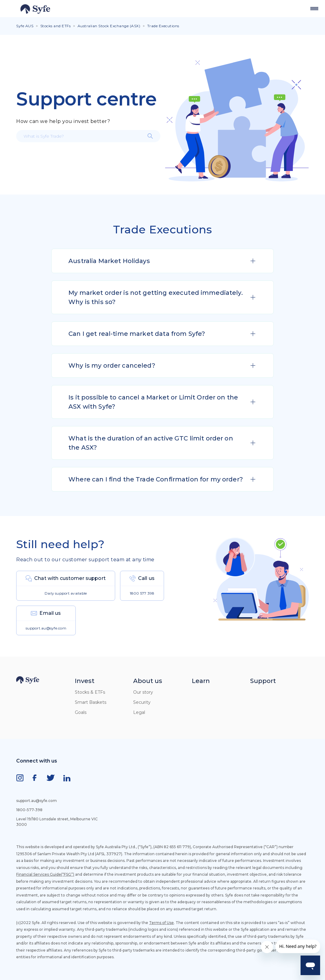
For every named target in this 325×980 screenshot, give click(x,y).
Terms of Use (161, 923)
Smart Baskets (91, 702)
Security (142, 702)
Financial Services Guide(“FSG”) (45, 874)
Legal (139, 712)
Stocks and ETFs (56, 26)
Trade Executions (163, 26)
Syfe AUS (25, 26)
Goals (81, 712)
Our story (143, 692)
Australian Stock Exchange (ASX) (110, 26)
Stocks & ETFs (90, 692)
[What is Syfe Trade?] (88, 136)
